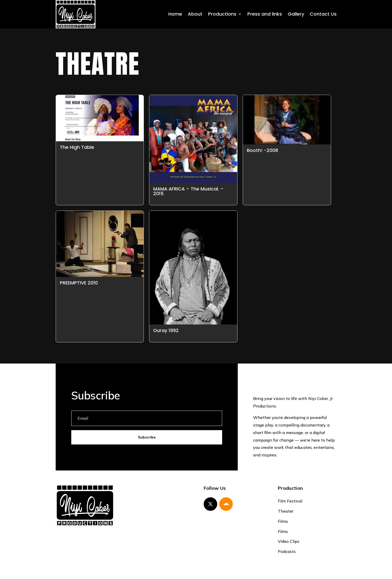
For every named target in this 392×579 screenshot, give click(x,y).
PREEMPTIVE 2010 (79, 283)
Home (175, 14)
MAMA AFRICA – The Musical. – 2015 (188, 191)
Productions (222, 14)
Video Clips (289, 541)
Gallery (296, 14)
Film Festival (290, 501)
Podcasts (287, 551)
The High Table (77, 147)
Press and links (265, 14)
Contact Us (323, 14)
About (195, 14)
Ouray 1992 (166, 330)
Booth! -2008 (262, 150)
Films (283, 521)
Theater (286, 511)
